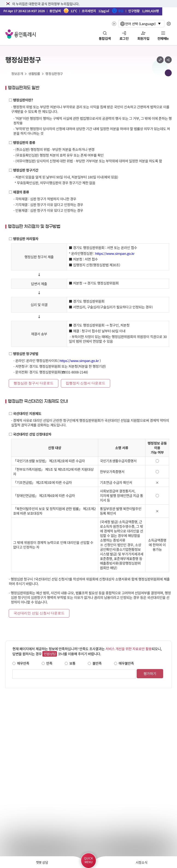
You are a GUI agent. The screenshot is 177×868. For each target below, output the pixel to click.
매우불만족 (126, 663)
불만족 (97, 663)
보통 (72, 663)
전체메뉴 (163, 39)
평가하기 (150, 674)
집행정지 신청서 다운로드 (86, 383)
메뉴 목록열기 (168, 73)
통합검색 (105, 39)
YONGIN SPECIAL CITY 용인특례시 (21, 34)
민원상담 (50, 654)
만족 (49, 663)
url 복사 (160, 60)
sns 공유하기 (168, 60)
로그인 (124, 39)
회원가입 (143, 39)
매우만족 (23, 663)
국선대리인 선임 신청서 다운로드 (39, 613)
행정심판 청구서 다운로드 (34, 383)
